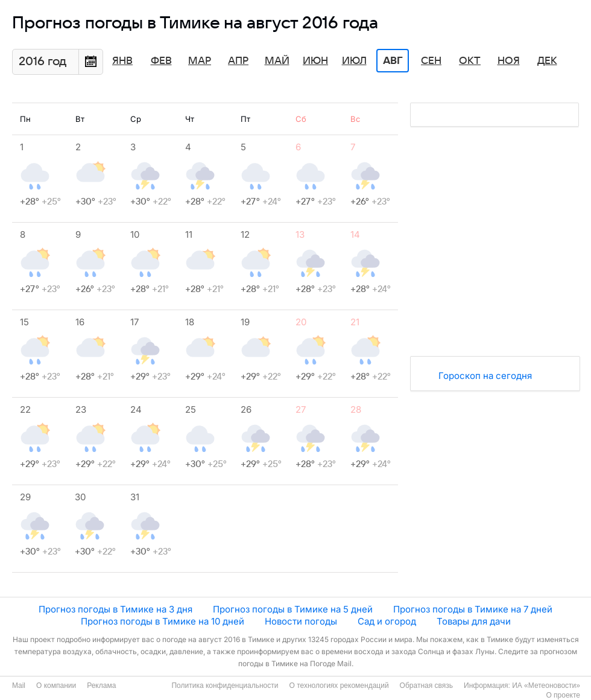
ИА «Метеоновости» (546, 686)
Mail (19, 686)
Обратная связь (426, 686)
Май (277, 61)
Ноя (509, 61)
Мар (200, 61)
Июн (315, 61)
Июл (354, 61)
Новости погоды (301, 621)
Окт (470, 61)
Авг (393, 61)
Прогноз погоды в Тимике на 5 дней (293, 609)
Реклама (101, 686)
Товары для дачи (474, 621)
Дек (547, 61)
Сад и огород (387, 621)
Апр (238, 61)
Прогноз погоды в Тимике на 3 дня (115, 609)
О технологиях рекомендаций (339, 686)
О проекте (563, 695)
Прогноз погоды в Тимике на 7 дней (473, 609)
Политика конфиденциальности (225, 686)
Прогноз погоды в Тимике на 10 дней (163, 621)
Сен (431, 61)
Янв (122, 61)
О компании (56, 686)
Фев (161, 61)
